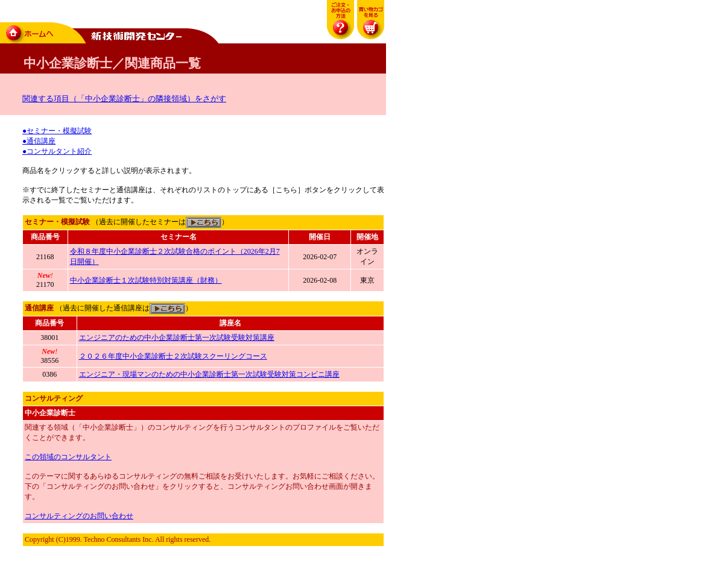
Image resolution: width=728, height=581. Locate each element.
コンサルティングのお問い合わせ (79, 516)
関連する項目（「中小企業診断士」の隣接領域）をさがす (124, 99)
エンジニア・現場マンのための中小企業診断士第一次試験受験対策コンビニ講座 (209, 374)
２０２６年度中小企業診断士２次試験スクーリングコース (173, 356)
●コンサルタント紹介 (57, 151)
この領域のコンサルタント (68, 457)
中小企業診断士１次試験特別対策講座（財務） (146, 280)
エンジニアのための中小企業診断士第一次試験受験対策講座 (177, 338)
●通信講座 (39, 141)
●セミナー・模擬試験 (57, 131)
